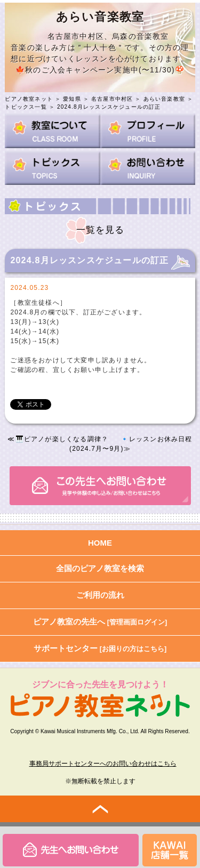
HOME (100, 543)
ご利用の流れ (100, 595)
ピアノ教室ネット (29, 99)
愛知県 (72, 99)
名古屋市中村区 (112, 99)
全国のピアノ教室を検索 (100, 568)
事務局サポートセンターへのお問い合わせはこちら (103, 764)
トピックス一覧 (26, 107)
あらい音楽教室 (164, 99)
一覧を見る (101, 230)
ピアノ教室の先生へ (100, 622)
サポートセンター (100, 648)
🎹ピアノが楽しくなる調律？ (62, 439)
